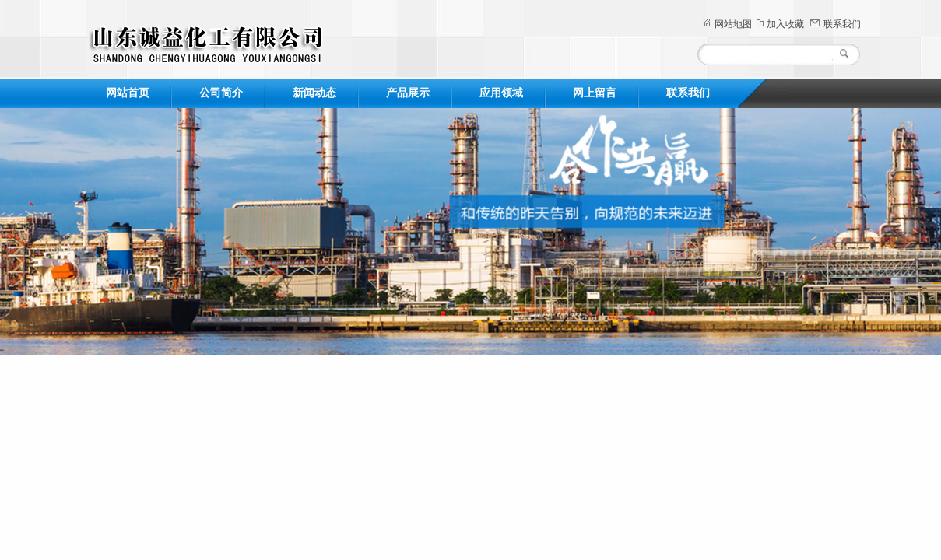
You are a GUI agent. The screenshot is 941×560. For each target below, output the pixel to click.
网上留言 (595, 93)
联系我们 (842, 24)
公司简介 (221, 93)
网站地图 (733, 24)
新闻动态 (314, 93)
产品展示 (408, 93)
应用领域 (501, 93)
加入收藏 (785, 24)
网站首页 (128, 93)
